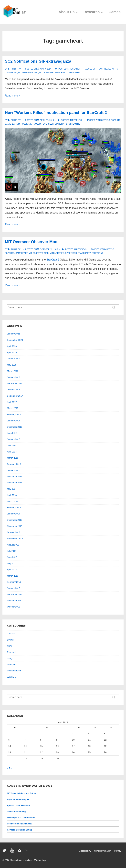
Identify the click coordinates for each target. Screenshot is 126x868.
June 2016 (12, 433)
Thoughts (11, 665)
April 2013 (12, 570)
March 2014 (13, 501)
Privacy (118, 851)
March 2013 (13, 576)
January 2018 (14, 377)
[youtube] (13, 851)
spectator (71, 253)
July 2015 (12, 446)
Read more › (12, 224)
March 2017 (13, 408)
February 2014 (14, 507)
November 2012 (15, 601)
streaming (74, 73)
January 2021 (14, 334)
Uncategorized (14, 671)
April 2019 (12, 352)
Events (10, 640)
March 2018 (13, 371)
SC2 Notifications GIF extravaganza (38, 61)
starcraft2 (61, 73)
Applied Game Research (18, 806)
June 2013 (12, 557)
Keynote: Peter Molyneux (19, 799)
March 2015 (13, 458)
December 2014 (15, 477)
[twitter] (5, 851)
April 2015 (12, 452)
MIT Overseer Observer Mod (31, 242)
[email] (27, 851)
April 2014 (12, 495)
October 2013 (14, 532)
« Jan (10, 768)
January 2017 (14, 421)
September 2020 (15, 340)
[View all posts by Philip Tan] (15, 69)
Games (115, 12)
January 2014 (14, 514)
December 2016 (15, 427)
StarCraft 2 (53, 260)
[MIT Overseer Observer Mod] (49, 249)
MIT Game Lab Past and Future (21, 793)
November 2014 (15, 483)
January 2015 (14, 470)
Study (10, 658)
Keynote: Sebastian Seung (19, 830)
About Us (69, 12)
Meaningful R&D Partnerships (21, 818)
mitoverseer (46, 73)
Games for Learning (16, 812)
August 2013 (13, 545)
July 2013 (12, 551)
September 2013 (15, 539)
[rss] (20, 851)
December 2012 (15, 594)
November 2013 (15, 526)
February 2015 (14, 464)
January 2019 (14, 359)
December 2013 (15, 520)
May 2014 (12, 489)
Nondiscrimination (102, 851)
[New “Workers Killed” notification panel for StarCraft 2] (47, 120)
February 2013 (14, 582)
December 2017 (15, 383)
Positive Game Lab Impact (19, 824)
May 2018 (12, 365)
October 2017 (14, 390)
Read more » (13, 96)
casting (103, 69)
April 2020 (12, 346)
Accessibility (85, 851)
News (10, 646)
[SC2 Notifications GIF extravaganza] (45, 69)
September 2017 (15, 396)
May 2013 (12, 563)
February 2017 (14, 414)
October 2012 (14, 607)
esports (113, 69)
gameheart (11, 73)
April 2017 (12, 402)
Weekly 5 (11, 677)
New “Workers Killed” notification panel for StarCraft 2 (56, 113)
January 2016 (14, 439)
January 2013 (14, 588)
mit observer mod (28, 73)
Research (94, 12)
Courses (11, 634)
